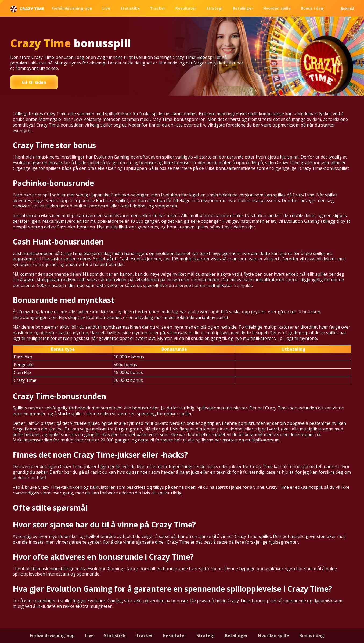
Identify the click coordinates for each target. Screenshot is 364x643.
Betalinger (243, 8)
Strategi (214, 8)
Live (106, 8)
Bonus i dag (312, 8)
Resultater (186, 8)
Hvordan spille (277, 8)
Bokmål (347, 9)
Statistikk (130, 8)
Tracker (158, 8)
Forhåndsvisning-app (72, 8)
